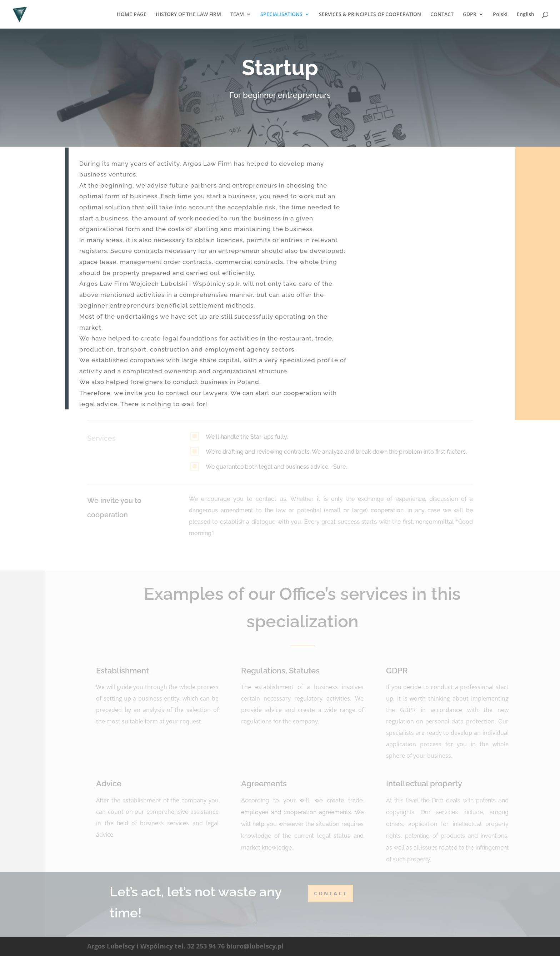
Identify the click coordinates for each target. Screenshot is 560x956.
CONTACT (442, 15)
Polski (500, 15)
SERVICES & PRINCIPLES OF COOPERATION (370, 15)
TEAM (237, 15)
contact (331, 893)
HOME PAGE (132, 15)
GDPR (470, 15)
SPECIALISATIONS (281, 15)
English (526, 15)
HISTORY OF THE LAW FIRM (188, 15)
